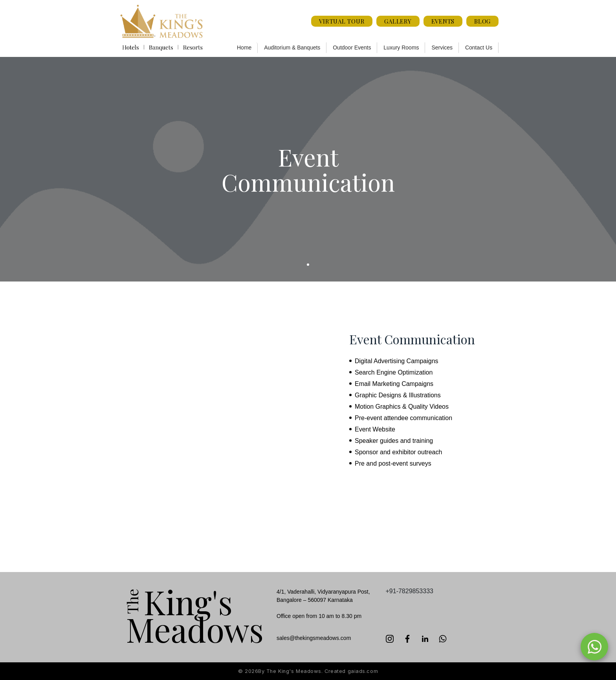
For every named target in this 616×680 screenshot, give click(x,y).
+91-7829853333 (410, 591)
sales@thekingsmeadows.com (314, 638)
